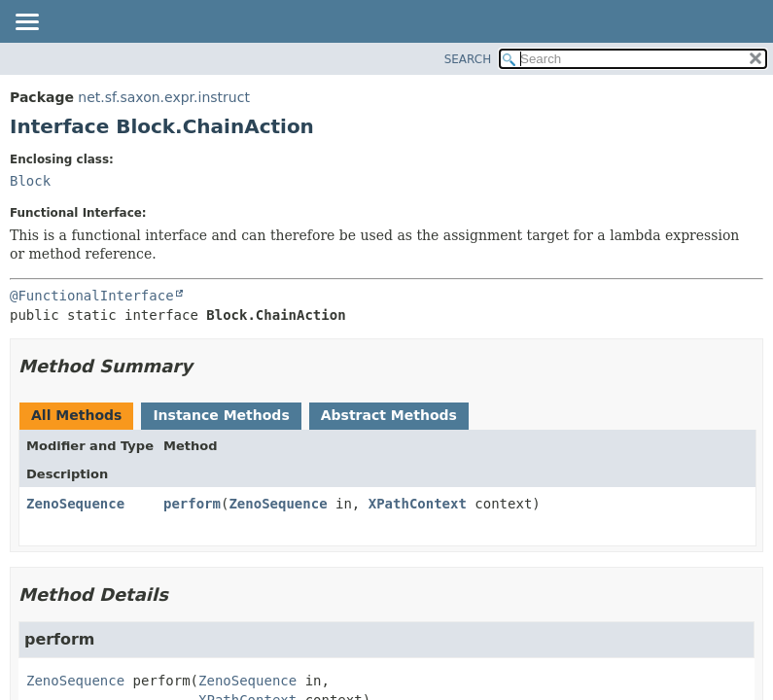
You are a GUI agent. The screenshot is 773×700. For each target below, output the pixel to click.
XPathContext (418, 504)
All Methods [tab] (76, 415)
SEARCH (468, 59)
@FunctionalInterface (92, 296)
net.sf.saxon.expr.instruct (164, 97)
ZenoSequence (75, 504)
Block (30, 181)
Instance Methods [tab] (221, 415)
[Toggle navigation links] (26, 23)
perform (192, 504)
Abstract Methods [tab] (389, 415)
